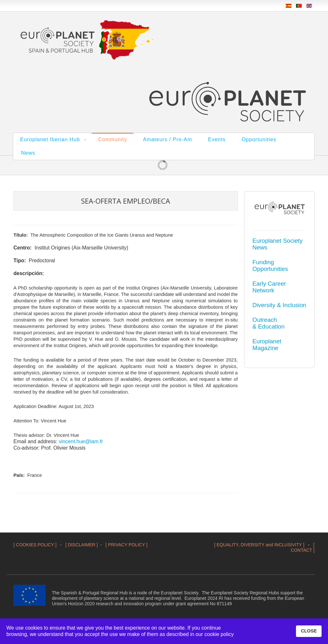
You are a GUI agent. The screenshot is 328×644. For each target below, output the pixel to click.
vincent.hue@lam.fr (81, 441)
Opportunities (259, 139)
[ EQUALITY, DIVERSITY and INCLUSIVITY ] (259, 545)
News (28, 153)
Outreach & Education (269, 323)
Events (217, 139)
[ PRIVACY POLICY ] (127, 545)
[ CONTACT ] (303, 547)
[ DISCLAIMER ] (82, 545)
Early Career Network (269, 287)
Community (113, 139)
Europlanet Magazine (267, 345)
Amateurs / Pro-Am (167, 139)
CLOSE (309, 631)
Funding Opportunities (270, 265)
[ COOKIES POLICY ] (35, 545)
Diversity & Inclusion (279, 305)
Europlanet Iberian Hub (50, 139)
